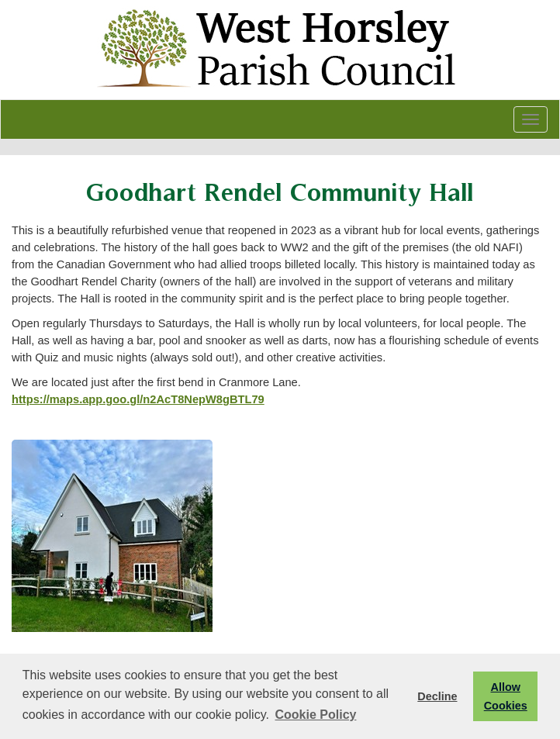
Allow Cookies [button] (506, 696)
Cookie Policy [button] (316, 715)
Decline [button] (437, 696)
